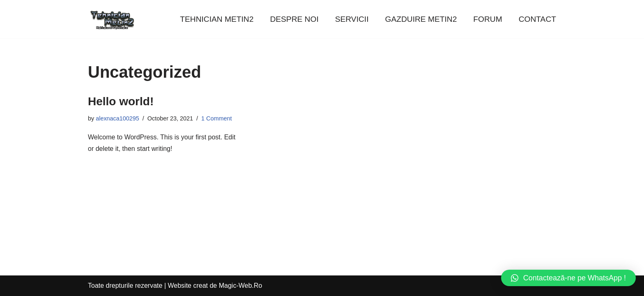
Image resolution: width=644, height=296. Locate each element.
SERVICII (352, 19)
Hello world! (121, 101)
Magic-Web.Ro (241, 286)
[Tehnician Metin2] (113, 19)
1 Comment (216, 118)
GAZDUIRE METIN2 (421, 19)
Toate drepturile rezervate (125, 286)
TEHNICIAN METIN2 (217, 19)
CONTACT (537, 19)
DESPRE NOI (294, 19)
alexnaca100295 (117, 118)
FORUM (488, 19)
